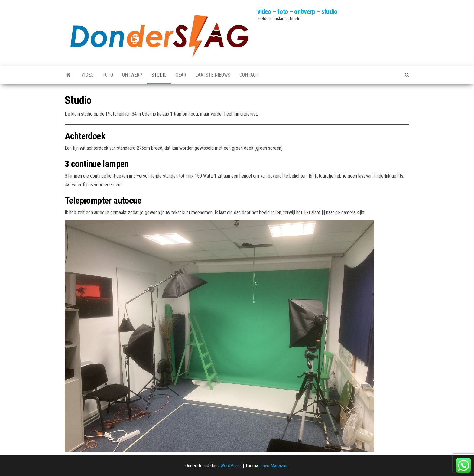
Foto (108, 75)
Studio (159, 75)
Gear (181, 75)
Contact (249, 75)
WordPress (231, 466)
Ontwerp (132, 75)
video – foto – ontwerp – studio (297, 12)
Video (87, 75)
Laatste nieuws (213, 75)
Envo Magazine (274, 466)
